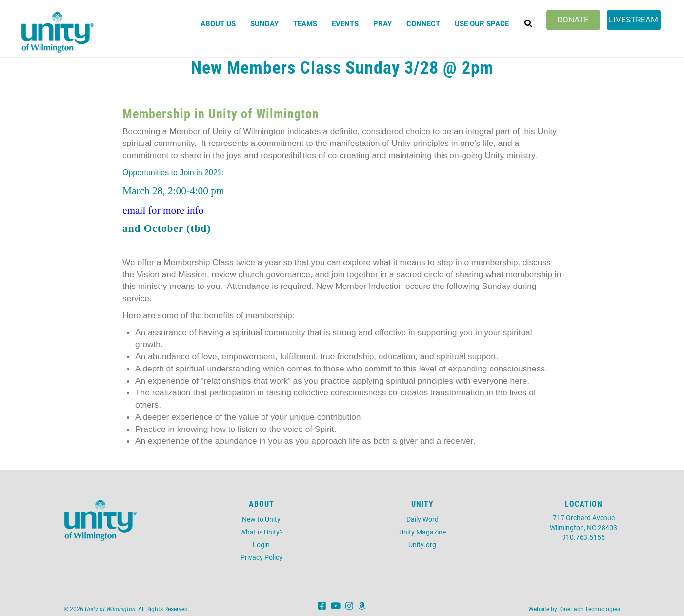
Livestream (634, 19)
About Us (218, 23)
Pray (382, 23)
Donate (573, 19)
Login (261, 544)
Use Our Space (482, 23)
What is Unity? (262, 532)
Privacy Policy (262, 557)
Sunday (264, 23)
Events (345, 23)
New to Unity (261, 519)
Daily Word (422, 519)
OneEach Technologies (590, 609)
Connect (423, 23)
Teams (305, 23)
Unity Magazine (422, 532)
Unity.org (422, 544)
